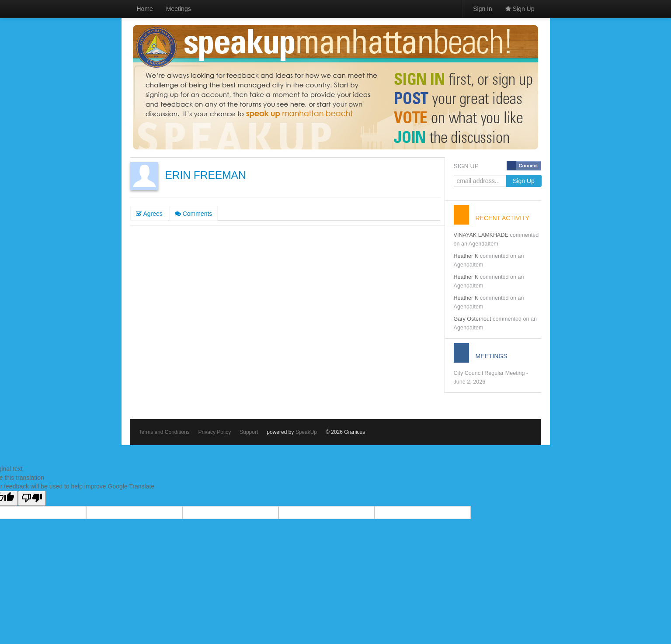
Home (145, 9)
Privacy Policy (215, 432)
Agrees (149, 214)
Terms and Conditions (164, 432)
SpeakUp (306, 432)
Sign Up (520, 9)
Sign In (483, 9)
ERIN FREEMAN (206, 175)
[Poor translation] (32, 498)
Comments (194, 214)
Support (249, 432)
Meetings (179, 9)
